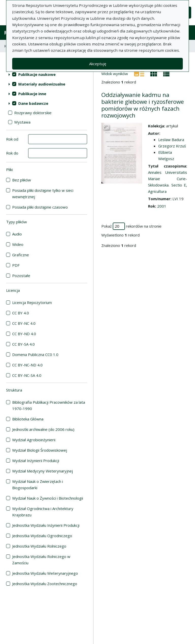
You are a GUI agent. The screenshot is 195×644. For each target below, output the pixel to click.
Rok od (12, 139)
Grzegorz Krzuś (172, 146)
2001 (162, 206)
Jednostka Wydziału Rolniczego (39, 546)
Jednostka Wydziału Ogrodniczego (42, 536)
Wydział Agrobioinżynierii (34, 440)
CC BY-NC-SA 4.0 (27, 375)
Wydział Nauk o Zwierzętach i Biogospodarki (38, 485)
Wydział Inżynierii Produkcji (36, 461)
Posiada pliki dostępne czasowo (40, 207)
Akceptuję (98, 64)
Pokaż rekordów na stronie (131, 226)
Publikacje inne (32, 94)
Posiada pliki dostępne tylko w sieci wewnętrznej (43, 193)
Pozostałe (21, 276)
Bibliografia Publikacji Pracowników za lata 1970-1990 (49, 405)
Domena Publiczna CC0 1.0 (35, 354)
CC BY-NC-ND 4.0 (27, 365)
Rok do (12, 153)
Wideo (18, 244)
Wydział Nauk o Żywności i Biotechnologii (48, 498)
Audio (17, 234)
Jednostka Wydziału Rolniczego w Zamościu (41, 560)
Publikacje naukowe (37, 74)
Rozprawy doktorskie (33, 113)
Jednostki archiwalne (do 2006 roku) (43, 429)
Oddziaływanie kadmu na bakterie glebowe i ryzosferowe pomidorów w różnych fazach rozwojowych (143, 105)
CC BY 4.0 (21, 313)
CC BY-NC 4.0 (24, 323)
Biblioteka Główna (28, 419)
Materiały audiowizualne (42, 84)
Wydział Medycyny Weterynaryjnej (43, 471)
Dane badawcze (33, 103)
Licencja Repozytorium (32, 302)
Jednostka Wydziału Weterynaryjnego (45, 573)
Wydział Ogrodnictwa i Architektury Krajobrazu (43, 512)
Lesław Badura (171, 140)
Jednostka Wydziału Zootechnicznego (45, 584)
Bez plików (22, 180)
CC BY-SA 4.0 (23, 344)
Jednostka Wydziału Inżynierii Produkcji (46, 525)
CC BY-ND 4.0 (24, 334)
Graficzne (21, 255)
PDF (16, 265)
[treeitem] (47, 74)
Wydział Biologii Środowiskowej (40, 450)
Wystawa (22, 122)
